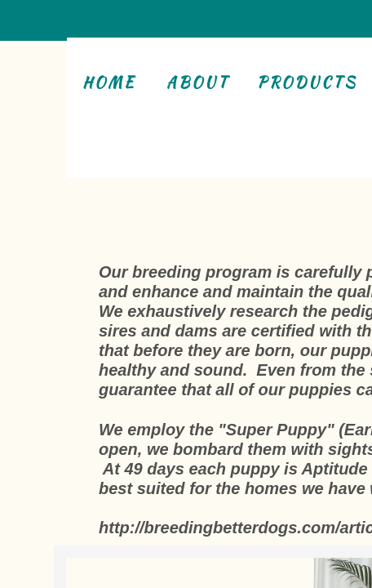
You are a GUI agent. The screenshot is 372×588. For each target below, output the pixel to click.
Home (109, 82)
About (198, 82)
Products (307, 82)
